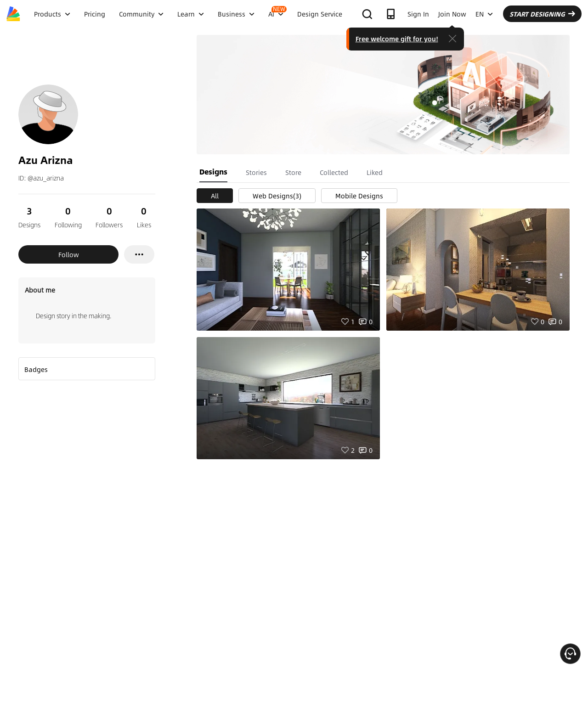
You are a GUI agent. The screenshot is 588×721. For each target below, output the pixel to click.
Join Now (452, 14)
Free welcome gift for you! (397, 39)
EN (484, 14)
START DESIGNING (542, 14)
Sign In (418, 14)
